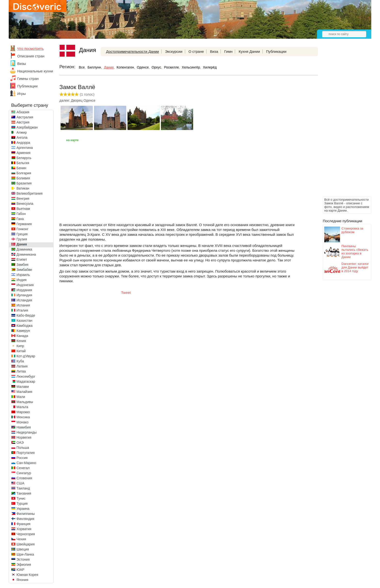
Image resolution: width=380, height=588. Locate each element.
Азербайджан (27, 127)
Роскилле (172, 67)
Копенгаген (125, 67)
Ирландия (24, 295)
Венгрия (23, 199)
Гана (20, 219)
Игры (21, 94)
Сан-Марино (26, 463)
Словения (24, 478)
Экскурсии (174, 51)
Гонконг (22, 229)
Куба (20, 361)
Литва (21, 371)
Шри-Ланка (25, 554)
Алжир (22, 132)
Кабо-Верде (26, 315)
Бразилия (24, 183)
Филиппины (26, 514)
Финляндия (25, 519)
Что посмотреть (30, 49)
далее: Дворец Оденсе (77, 100)
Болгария (24, 173)
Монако (22, 422)
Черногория (26, 534)
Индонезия (25, 285)
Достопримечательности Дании (132, 51)
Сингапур (24, 473)
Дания (22, 244)
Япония (22, 580)
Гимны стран (28, 79)
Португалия (26, 453)
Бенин (21, 168)
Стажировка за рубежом (352, 230)
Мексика (23, 417)
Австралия (25, 117)
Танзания (24, 493)
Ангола (22, 137)
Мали (21, 397)
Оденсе (143, 67)
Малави (23, 387)
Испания (23, 305)
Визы (22, 64)
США (20, 483)
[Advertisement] (342, 122)
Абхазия (23, 112)
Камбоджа (24, 326)
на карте (72, 140)
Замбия (22, 265)
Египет (22, 260)
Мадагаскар (26, 382)
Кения (21, 341)
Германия (24, 224)
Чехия (21, 539)
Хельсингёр (191, 67)
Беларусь (24, 158)
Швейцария (26, 544)
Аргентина (25, 148)
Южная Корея (27, 575)
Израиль (23, 275)
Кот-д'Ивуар (26, 356)
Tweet (126, 293)
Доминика (24, 249)
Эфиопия (24, 565)
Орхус (156, 67)
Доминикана (26, 254)
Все (82, 67)
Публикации (27, 86)
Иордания (24, 290)
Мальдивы (25, 402)
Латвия (22, 366)
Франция (23, 524)
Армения (24, 153)
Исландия (24, 300)
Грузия (22, 239)
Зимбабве (24, 270)
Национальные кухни (35, 71)
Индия (21, 280)
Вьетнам (23, 209)
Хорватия (24, 529)
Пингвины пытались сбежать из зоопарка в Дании (355, 252)
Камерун (23, 331)
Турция (22, 504)
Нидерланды (27, 432)
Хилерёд (210, 67)
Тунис (21, 498)
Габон (21, 214)
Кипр (20, 346)
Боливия (23, 178)
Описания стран (31, 56)
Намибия (24, 427)
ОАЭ (20, 443)
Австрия (23, 122)
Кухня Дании (249, 51)
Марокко (23, 412)
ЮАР (20, 570)
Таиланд (23, 488)
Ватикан (23, 188)
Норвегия (24, 437)
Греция (22, 234)
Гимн (228, 51)
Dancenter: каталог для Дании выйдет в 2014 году (355, 267)
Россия (22, 458)
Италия (22, 310)
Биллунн (94, 67)
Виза (214, 51)
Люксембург (26, 376)
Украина (23, 509)
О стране (196, 51)
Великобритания (30, 193)
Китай (21, 351)
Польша (23, 448)
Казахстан (24, 321)
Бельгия (23, 163)
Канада (22, 336)
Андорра (23, 143)
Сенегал (23, 468)
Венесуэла (25, 204)
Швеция (23, 549)
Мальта (22, 407)
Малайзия (24, 392)
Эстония (23, 559)
